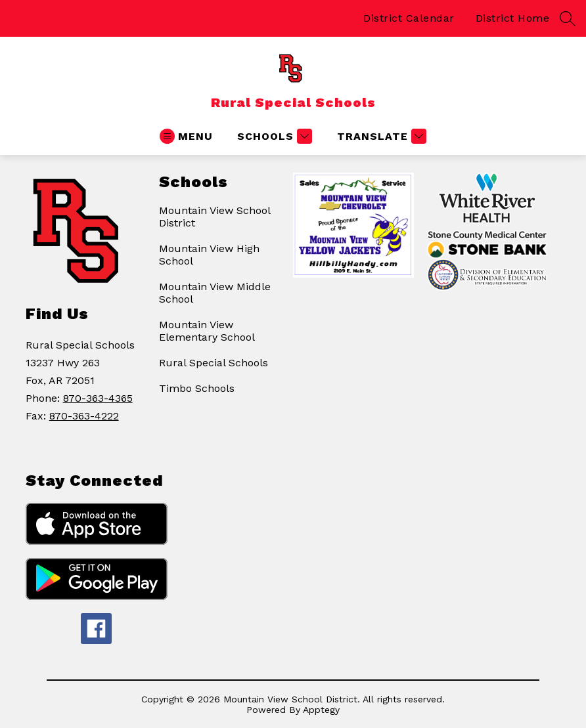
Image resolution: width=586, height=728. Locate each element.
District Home (513, 18)
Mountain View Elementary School (207, 331)
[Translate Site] (380, 136)
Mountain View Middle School (215, 293)
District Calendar (409, 18)
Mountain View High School (209, 255)
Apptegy (321, 710)
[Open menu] (186, 136)
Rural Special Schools (214, 363)
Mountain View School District (214, 217)
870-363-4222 (84, 416)
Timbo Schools (197, 388)
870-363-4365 (98, 398)
